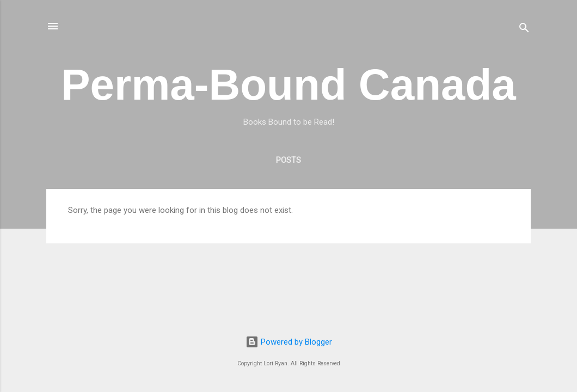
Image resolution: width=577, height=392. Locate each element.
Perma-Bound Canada (288, 85)
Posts (288, 160)
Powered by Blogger (289, 342)
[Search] (524, 30)
